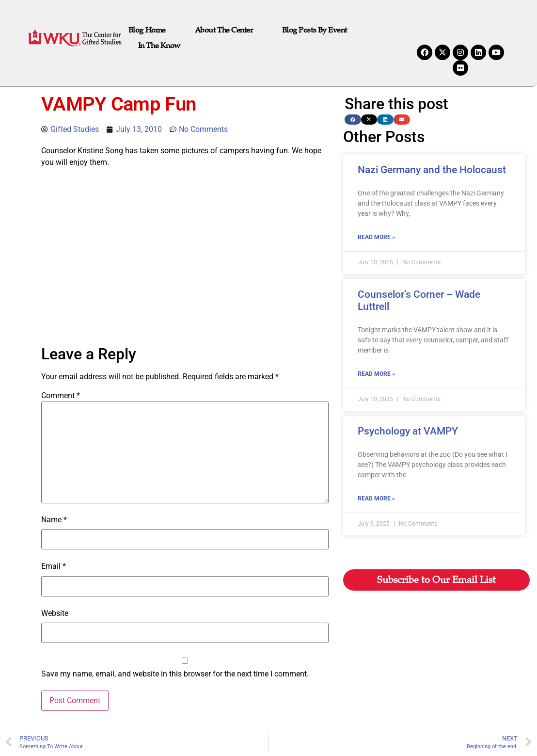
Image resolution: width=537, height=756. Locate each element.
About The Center (224, 30)
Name (54, 520)
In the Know (159, 46)
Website (55, 613)
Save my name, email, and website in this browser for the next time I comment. (175, 674)
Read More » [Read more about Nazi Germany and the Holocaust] (376, 237)
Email (54, 566)
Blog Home (147, 30)
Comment (61, 396)
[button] (353, 120)
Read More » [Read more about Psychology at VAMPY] (376, 499)
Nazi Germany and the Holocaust (432, 170)
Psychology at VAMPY (408, 431)
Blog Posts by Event (315, 30)
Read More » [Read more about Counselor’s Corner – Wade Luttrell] (376, 374)
